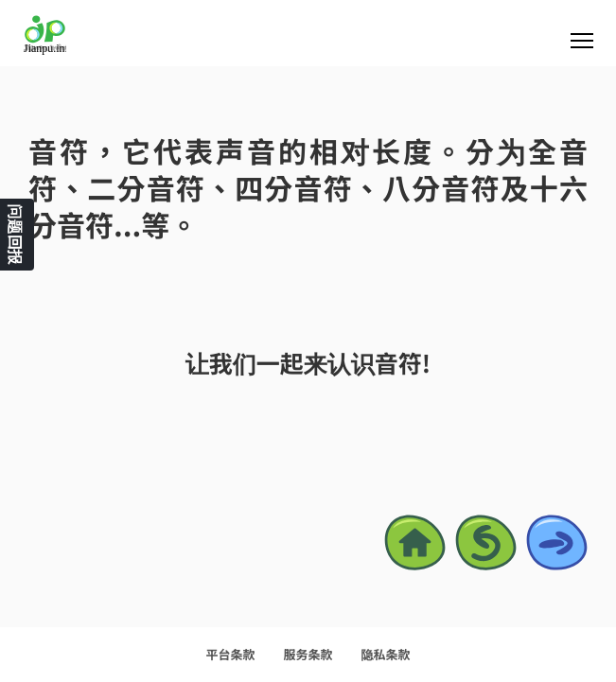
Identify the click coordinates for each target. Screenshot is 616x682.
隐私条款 (386, 654)
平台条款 (230, 654)
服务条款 (308, 654)
